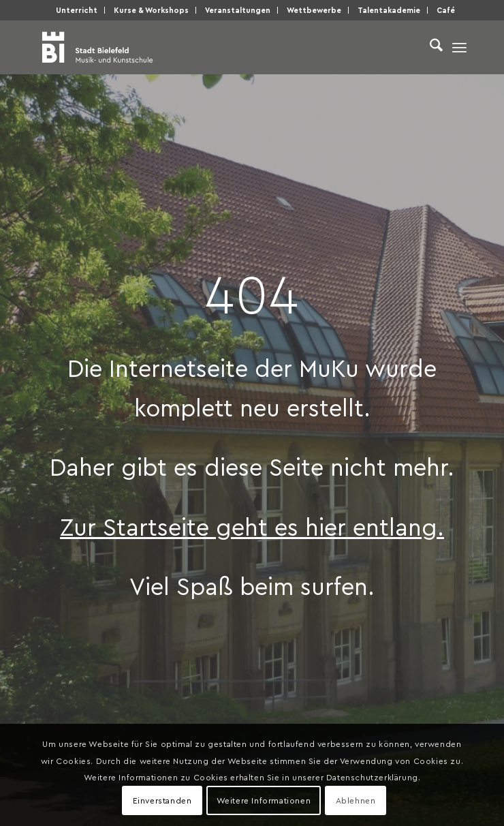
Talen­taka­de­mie (389, 10)
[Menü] (459, 47)
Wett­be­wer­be (314, 10)
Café (446, 10)
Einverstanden (162, 800)
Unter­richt (77, 10)
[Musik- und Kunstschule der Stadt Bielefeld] (209, 47)
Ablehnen (356, 800)
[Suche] (429, 47)
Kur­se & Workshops (151, 10)
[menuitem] (77, 10)
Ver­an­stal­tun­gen (238, 10)
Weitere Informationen (264, 800)
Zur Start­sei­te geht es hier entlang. (252, 526)
